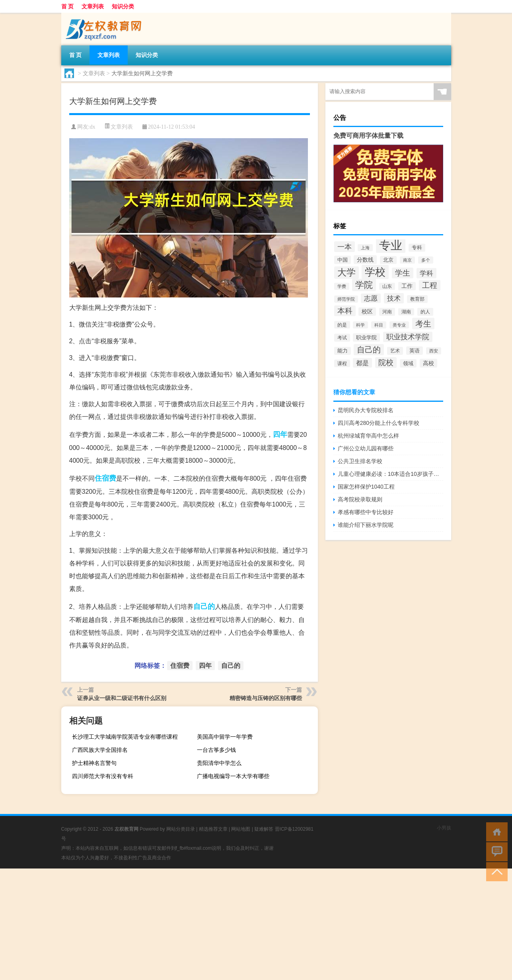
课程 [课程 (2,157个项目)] (342, 363)
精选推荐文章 (213, 829)
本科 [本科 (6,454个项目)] (345, 311)
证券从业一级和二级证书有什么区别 (122, 698)
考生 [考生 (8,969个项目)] (423, 324)
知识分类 (123, 6)
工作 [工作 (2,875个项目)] (407, 286)
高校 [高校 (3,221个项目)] (428, 363)
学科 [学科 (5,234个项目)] (426, 273)
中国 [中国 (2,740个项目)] (343, 260)
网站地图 (241, 829)
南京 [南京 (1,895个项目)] (407, 260)
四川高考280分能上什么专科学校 (379, 423)
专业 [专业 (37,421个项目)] (391, 245)
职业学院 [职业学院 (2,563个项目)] (366, 337)
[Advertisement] (239, 924)
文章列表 (93, 6)
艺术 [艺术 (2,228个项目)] (395, 351)
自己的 (204, 606)
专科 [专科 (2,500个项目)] (417, 248)
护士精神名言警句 (94, 763)
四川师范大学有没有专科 (103, 776)
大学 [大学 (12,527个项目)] (347, 273)
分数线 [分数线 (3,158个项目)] (365, 260)
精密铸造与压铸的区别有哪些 (266, 698)
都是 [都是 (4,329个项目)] (362, 363)
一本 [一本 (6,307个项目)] (345, 247)
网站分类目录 (181, 829)
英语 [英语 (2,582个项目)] (415, 351)
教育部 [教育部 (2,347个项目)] (417, 299)
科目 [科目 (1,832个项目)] (379, 325)
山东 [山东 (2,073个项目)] (387, 286)
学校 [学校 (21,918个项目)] (375, 272)
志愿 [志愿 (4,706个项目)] (371, 298)
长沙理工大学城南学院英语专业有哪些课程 (125, 737)
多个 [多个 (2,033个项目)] (426, 260)
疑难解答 (264, 829)
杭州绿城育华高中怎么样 (368, 436)
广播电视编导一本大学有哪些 (233, 776)
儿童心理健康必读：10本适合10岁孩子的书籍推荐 (390, 474)
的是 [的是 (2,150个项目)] (342, 325)
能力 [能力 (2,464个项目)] (343, 351)
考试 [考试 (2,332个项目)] (342, 338)
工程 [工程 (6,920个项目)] (430, 285)
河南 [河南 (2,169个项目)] (387, 312)
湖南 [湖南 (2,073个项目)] (406, 312)
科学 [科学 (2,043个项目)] (360, 325)
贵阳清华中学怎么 (219, 763)
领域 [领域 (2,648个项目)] (408, 363)
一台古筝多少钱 (216, 750)
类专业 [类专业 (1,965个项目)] (399, 325)
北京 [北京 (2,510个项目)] (388, 260)
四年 (280, 434)
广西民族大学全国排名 (100, 750)
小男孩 (444, 828)
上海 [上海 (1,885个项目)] (365, 248)
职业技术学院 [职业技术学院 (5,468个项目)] (408, 337)
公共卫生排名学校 (360, 461)
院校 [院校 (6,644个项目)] (386, 363)
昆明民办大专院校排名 (366, 410)
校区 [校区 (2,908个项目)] (367, 312)
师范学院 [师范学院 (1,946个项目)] (346, 299)
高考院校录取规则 (360, 499)
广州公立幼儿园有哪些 (366, 448)
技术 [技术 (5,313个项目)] (394, 298)
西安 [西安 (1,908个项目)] (434, 351)
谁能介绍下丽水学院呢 (366, 525)
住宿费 (105, 478)
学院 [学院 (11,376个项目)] (364, 285)
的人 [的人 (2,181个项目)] (425, 312)
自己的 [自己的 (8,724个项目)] (369, 350)
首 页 (68, 6)
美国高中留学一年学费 (225, 737)
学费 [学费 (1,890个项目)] (342, 286)
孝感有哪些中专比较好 (366, 512)
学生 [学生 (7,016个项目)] (403, 273)
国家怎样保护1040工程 (366, 487)
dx (92, 127)
